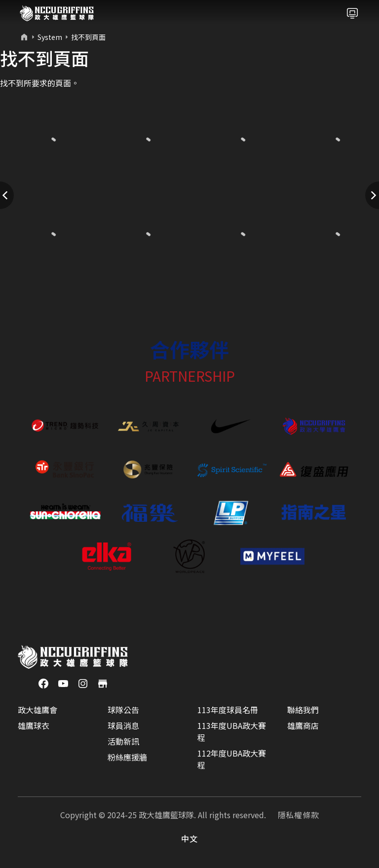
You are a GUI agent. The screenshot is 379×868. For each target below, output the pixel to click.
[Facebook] (43, 683)
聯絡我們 (303, 710)
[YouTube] (63, 683)
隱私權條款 (299, 815)
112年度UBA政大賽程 (232, 759)
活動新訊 (123, 741)
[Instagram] (83, 683)
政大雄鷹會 (38, 710)
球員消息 (123, 725)
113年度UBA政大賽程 (232, 731)
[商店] (103, 683)
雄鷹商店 (303, 725)
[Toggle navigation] (352, 13)
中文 (189, 838)
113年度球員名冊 (228, 710)
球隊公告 (123, 710)
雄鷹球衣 (34, 725)
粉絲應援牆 (127, 757)
